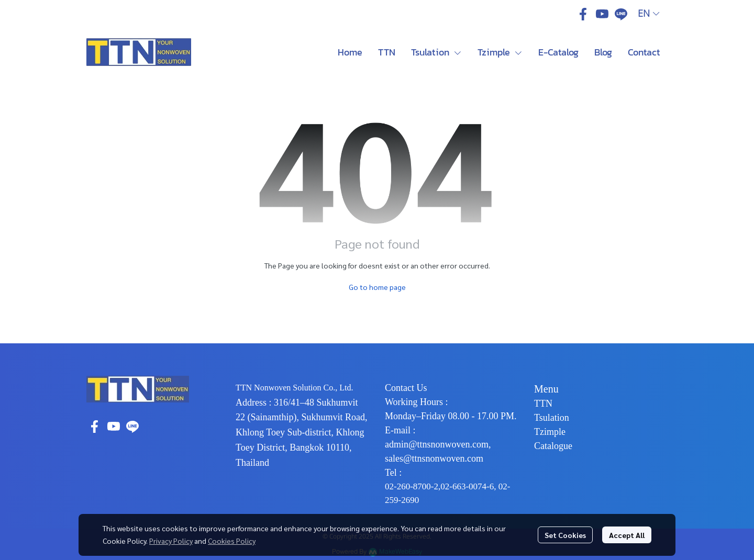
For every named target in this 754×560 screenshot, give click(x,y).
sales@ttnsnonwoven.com (434, 458)
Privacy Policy (171, 541)
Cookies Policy (232, 541)
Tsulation (552, 418)
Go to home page (377, 287)
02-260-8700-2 (412, 486)
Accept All (627, 535)
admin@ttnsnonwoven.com (437, 444)
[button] (648, 14)
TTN (543, 404)
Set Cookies (565, 535)
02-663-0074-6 (467, 486)
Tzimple (550, 432)
